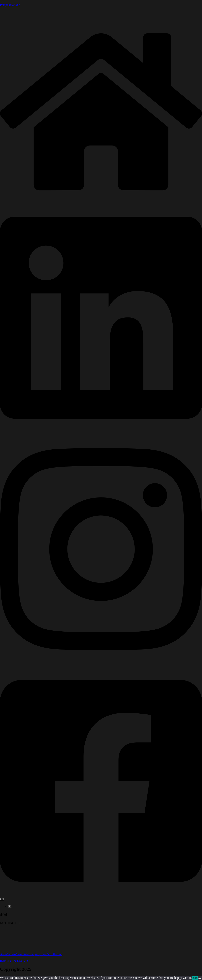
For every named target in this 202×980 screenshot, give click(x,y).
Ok (195, 978)
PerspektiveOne (10, 5)
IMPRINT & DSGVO (14, 961)
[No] (200, 979)
